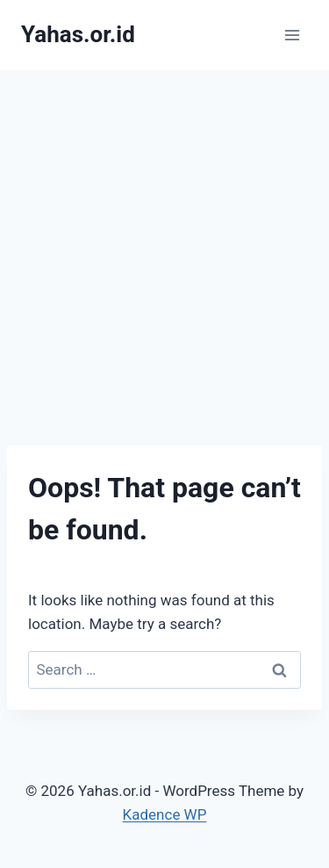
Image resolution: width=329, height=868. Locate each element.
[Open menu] (292, 35)
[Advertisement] (164, 244)
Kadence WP (165, 814)
